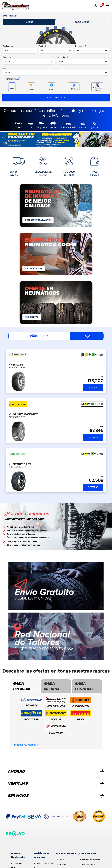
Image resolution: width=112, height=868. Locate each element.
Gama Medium (51, 686)
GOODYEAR (31, 720)
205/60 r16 (61, 865)
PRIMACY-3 (16, 364)
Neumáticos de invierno (89, 860)
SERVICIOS (56, 796)
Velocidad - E (63, 57)
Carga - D (7, 57)
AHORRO (56, 772)
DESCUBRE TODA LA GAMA (38, 220)
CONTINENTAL (81, 706)
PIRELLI (81, 720)
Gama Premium (21, 686)
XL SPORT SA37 (20, 464)
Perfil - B (42, 46)
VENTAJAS (56, 784)
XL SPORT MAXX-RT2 (24, 414)
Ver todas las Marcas (26, 745)
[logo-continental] (99, 817)
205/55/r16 (61, 860)
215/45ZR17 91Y (17, 417)
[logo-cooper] (80, 817)
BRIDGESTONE (56, 706)
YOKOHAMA (56, 733)
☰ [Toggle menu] (108, 6)
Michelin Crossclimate (43, 863)
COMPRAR (93, 388)
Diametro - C (81, 46)
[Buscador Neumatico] (20, 51)
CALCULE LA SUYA (34, 269)
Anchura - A (8, 46)
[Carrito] (101, 6)
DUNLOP (56, 720)
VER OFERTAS (32, 317)
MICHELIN (31, 706)
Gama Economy (84, 686)
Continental (17, 863)
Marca (5, 68)
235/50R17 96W (17, 367)
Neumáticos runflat (87, 865)
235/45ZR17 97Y (17, 467)
